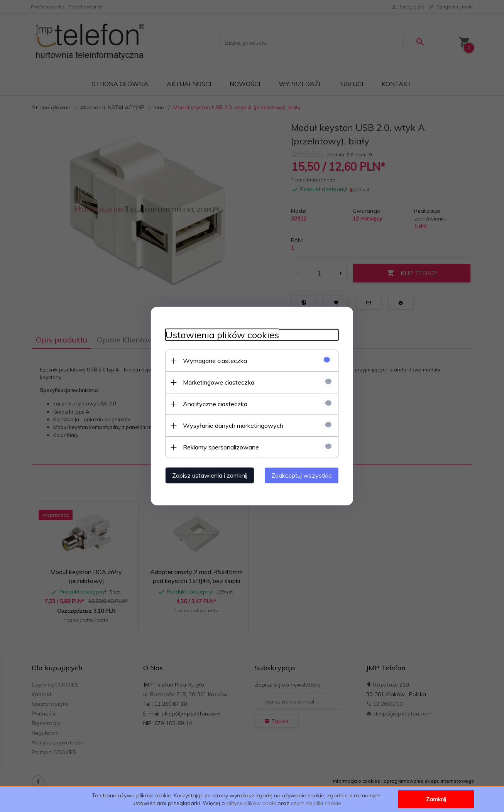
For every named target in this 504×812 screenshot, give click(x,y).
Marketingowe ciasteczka (216, 382)
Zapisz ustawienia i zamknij (207, 475)
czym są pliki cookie (316, 803)
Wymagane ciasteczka (213, 360)
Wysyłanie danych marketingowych (231, 425)
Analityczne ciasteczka (213, 403)
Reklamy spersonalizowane (219, 447)
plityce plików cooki (251, 803)
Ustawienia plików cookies (220, 335)
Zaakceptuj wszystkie (304, 475)
